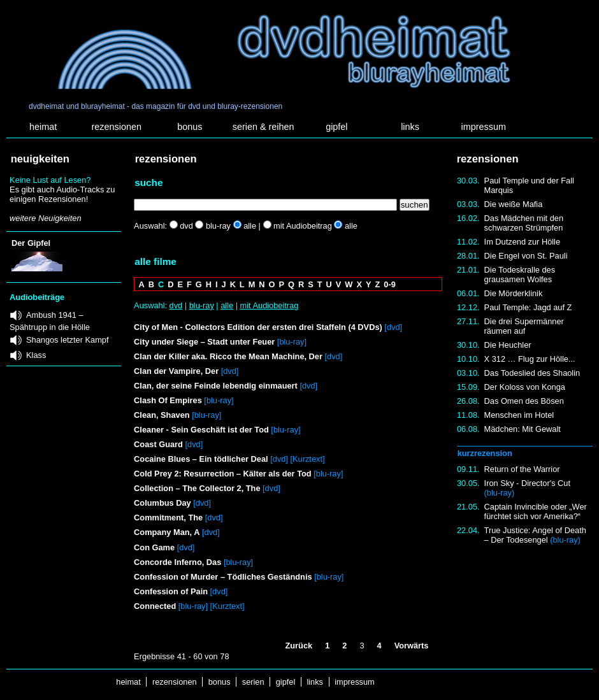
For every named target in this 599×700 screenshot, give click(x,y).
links (410, 127)
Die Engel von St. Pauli (526, 256)
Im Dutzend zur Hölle (522, 242)
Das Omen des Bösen (524, 401)
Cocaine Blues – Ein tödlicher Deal (201, 459)
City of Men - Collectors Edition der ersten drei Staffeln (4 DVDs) (258, 327)
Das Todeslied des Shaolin (532, 373)
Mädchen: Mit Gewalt (523, 429)
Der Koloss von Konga (525, 387)
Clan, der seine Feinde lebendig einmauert (216, 386)
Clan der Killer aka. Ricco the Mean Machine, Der (228, 356)
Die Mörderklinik (514, 293)
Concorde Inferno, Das (177, 562)
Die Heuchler (508, 345)
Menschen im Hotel (519, 415)
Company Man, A (167, 532)
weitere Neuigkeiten (45, 218)
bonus (190, 127)
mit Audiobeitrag (270, 305)
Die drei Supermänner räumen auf (524, 326)
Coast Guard (158, 444)
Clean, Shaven (162, 415)
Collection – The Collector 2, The (197, 488)
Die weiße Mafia (514, 204)
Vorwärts (412, 646)
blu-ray (202, 305)
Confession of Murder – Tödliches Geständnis (223, 577)
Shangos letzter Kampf (67, 340)
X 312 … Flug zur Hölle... (530, 359)
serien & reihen (263, 127)
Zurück (299, 646)
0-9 (390, 284)
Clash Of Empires (168, 400)
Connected (155, 606)
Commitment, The (168, 518)
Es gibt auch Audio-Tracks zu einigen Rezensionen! (62, 194)
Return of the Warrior (522, 469)
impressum (484, 127)
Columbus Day (163, 503)
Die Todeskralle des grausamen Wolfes (520, 275)
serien (253, 682)
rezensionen (117, 127)
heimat (43, 127)
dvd (176, 305)
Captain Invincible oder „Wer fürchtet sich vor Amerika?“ (536, 511)
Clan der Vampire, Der (176, 371)
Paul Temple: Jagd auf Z (528, 307)
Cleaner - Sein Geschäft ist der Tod (201, 430)
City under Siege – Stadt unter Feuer (204, 342)
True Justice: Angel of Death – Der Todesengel (535, 535)
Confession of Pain (171, 591)
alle (227, 305)
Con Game (154, 547)
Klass (36, 355)
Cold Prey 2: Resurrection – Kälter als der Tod (223, 474)
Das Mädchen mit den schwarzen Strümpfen (524, 223)
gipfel (336, 127)
